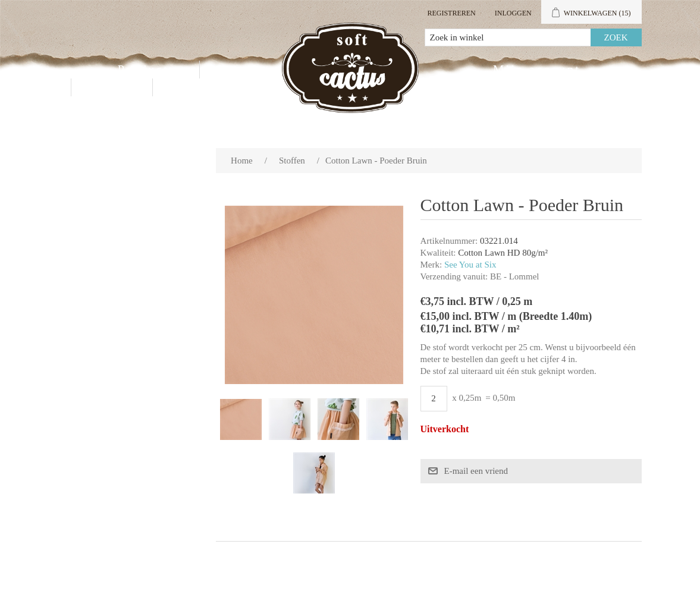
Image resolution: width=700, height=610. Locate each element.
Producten (151, 70)
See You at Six (470, 265)
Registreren (451, 13)
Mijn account (537, 70)
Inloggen (513, 13)
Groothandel (256, 70)
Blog (183, 87)
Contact (112, 87)
